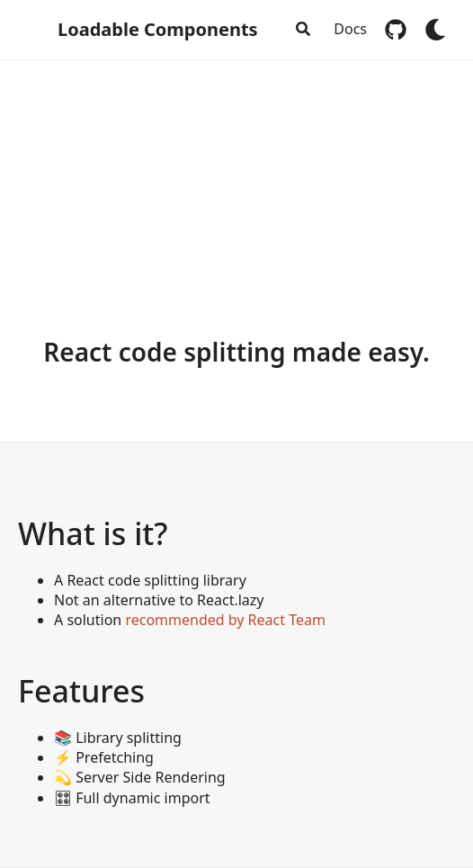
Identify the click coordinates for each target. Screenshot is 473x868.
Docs (350, 29)
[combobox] (302, 30)
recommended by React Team (225, 620)
